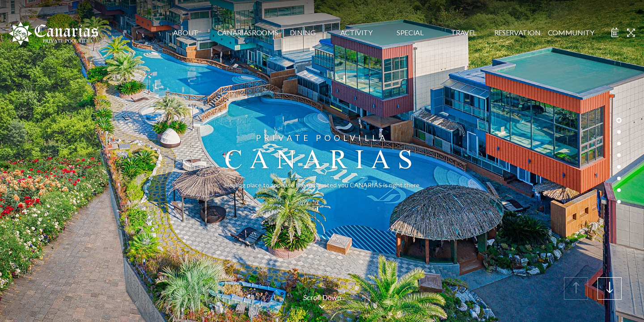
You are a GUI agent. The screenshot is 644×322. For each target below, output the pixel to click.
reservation (517, 32)
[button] (610, 288)
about (186, 32)
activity (356, 32)
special (410, 32)
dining (303, 32)
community (571, 32)
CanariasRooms (244, 32)
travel (464, 32)
